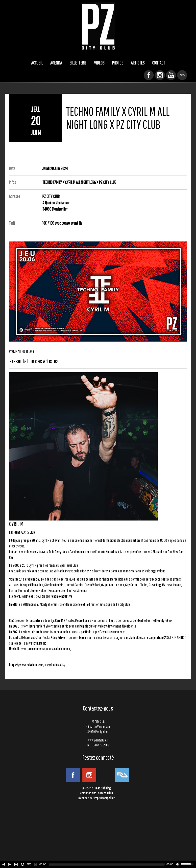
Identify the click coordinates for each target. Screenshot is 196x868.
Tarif (12, 223)
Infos (12, 182)
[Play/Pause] (10, 864)
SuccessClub (105, 793)
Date (12, 168)
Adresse (14, 196)
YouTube (171, 75)
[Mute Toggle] (178, 864)
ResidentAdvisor (182, 75)
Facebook (149, 75)
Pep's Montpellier (104, 798)
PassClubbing (103, 788)
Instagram (160, 75)
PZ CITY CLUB (98, 26)
